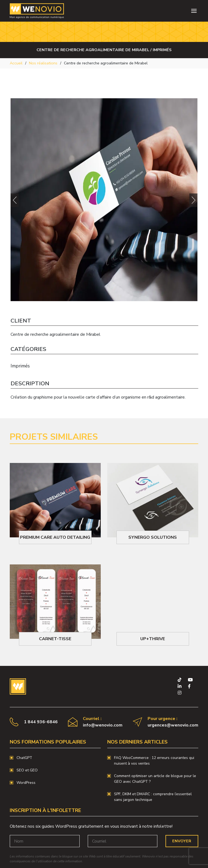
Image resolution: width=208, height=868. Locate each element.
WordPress (26, 783)
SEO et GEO (27, 770)
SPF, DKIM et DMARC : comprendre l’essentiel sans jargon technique (153, 797)
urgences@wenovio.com (173, 725)
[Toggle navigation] (194, 11)
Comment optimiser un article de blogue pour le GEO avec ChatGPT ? (155, 779)
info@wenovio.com (103, 725)
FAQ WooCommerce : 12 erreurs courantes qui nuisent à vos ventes (154, 761)
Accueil (16, 63)
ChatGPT (24, 758)
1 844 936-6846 (41, 722)
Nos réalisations (43, 63)
